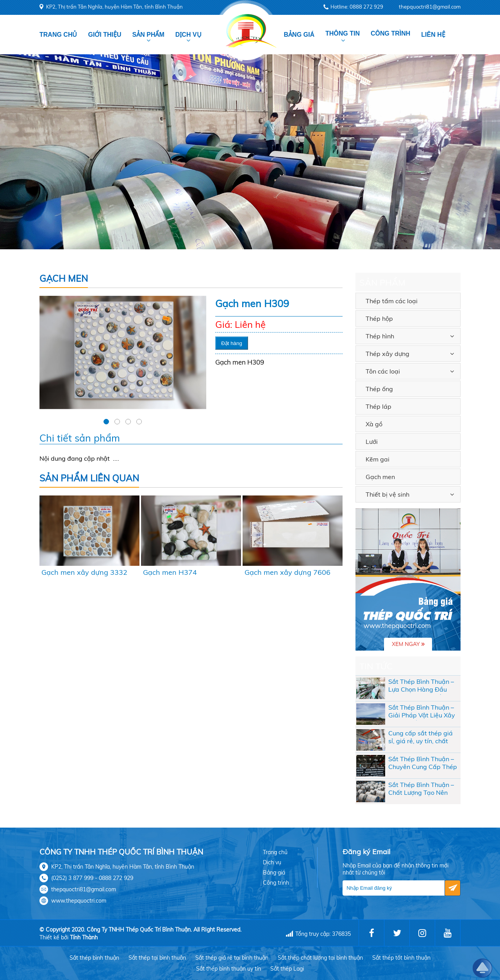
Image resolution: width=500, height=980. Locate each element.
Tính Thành (84, 937)
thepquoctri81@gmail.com (430, 7)
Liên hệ (433, 35)
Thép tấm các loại (392, 301)
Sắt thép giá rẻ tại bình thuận (232, 958)
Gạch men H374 (170, 572)
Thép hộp (379, 318)
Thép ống (379, 389)
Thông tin (343, 33)
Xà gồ (374, 424)
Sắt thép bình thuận (94, 958)
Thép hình (380, 336)
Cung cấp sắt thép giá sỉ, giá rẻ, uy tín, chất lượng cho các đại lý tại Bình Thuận (421, 738)
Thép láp (379, 406)
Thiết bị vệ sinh (387, 494)
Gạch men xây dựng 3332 (84, 572)
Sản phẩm (148, 35)
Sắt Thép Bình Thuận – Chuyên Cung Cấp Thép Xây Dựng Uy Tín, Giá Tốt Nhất (423, 764)
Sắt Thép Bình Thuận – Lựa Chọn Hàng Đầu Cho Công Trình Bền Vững (421, 686)
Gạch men (380, 477)
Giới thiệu (104, 35)
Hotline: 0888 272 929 (357, 7)
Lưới (372, 442)
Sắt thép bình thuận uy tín (229, 969)
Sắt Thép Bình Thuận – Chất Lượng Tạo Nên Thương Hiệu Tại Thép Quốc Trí (421, 789)
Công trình (390, 33)
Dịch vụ (188, 35)
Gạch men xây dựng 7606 (287, 572)
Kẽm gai (378, 459)
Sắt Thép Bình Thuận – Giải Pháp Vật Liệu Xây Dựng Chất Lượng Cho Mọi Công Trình (422, 712)
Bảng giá (299, 35)
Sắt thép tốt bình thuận (401, 958)
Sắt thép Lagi (287, 969)
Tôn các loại (383, 371)
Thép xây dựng (387, 354)
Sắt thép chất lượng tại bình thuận (320, 958)
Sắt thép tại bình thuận (157, 958)
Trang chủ (58, 35)
